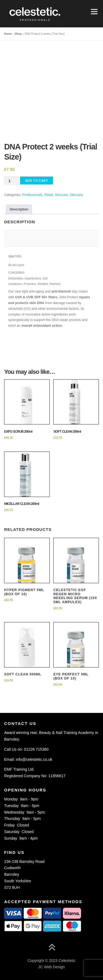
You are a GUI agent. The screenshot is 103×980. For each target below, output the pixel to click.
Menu (94, 11)
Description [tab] (19, 209)
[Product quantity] (12, 181)
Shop (18, 34)
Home (8, 34)
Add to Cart (37, 180)
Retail (48, 195)
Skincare (62, 195)
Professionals (32, 195)
